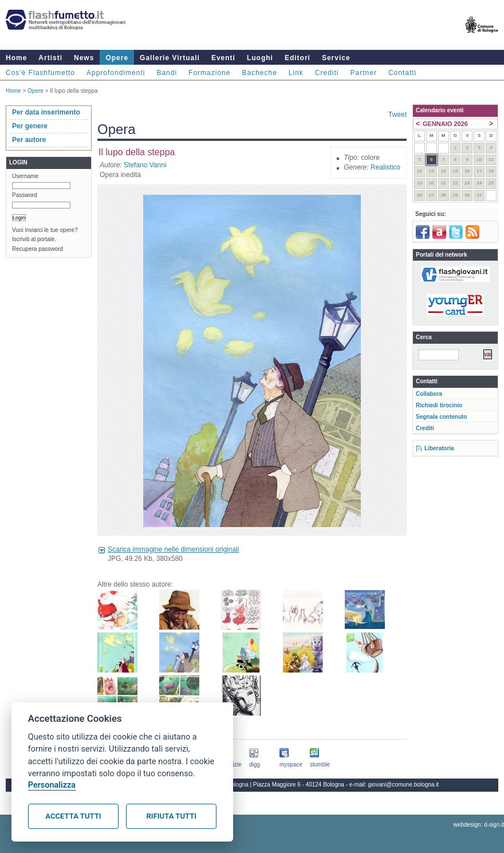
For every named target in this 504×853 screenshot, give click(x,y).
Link (296, 73)
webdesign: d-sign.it (479, 825)
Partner (364, 73)
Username (25, 176)
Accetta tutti (73, 816)
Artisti (50, 58)
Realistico (385, 167)
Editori (298, 58)
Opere (117, 58)
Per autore (29, 140)
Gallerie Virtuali (170, 58)
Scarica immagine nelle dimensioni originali (173, 549)
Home (16, 58)
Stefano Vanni (145, 165)
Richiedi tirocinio (439, 405)
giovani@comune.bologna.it (404, 785)
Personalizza (52, 785)
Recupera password (38, 249)
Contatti (402, 73)
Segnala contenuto (441, 417)
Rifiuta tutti (172, 816)
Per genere (30, 126)
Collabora (429, 394)
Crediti (327, 73)
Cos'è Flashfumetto (40, 73)
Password (25, 195)
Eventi (223, 58)
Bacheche (259, 73)
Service (336, 58)
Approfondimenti (116, 73)
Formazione (209, 73)
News (84, 58)
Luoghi (260, 58)
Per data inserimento (46, 112)
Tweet (397, 115)
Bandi (167, 73)
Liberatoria (439, 448)
